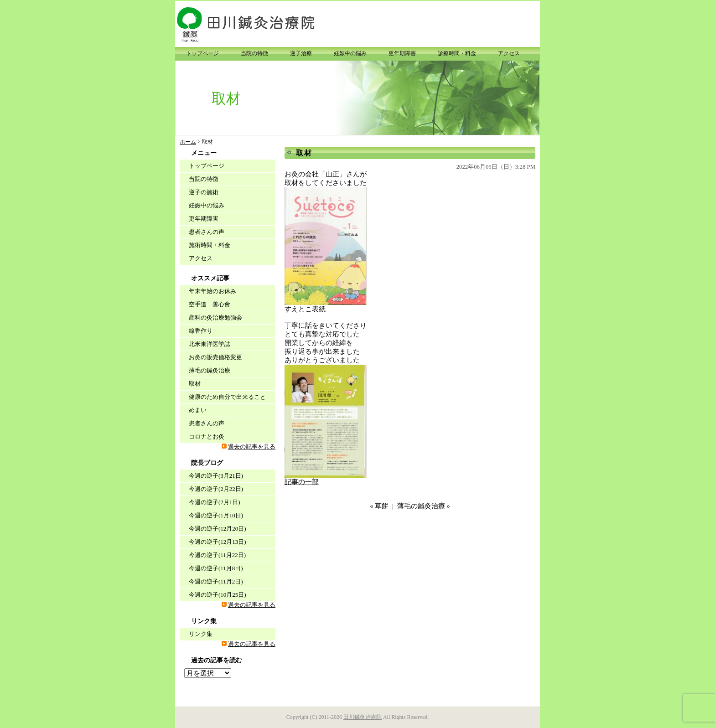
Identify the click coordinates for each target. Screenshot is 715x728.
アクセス (509, 53)
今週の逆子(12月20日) (218, 529)
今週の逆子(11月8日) (216, 568)
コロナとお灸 (207, 436)
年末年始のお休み (212, 291)
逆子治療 (301, 53)
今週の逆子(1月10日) (216, 515)
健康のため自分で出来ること (227, 397)
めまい (198, 410)
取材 (304, 153)
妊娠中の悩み (350, 53)
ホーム (188, 142)
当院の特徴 (254, 53)
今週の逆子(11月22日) (217, 555)
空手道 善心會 (210, 304)
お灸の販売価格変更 (215, 357)
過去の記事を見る (252, 447)
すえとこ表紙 (305, 309)
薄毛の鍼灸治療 (421, 506)
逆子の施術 (204, 192)
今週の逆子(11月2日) (216, 581)
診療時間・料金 (457, 53)
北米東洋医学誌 (210, 344)
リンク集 (201, 634)
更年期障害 (402, 53)
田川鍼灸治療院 (363, 717)
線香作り (201, 331)
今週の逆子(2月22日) (216, 489)
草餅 (382, 506)
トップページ (202, 53)
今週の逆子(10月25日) (218, 595)
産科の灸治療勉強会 (215, 318)
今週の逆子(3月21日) (216, 476)
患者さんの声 (207, 232)
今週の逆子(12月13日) (218, 542)
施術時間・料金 (210, 245)
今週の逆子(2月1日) (215, 502)
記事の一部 (302, 482)
